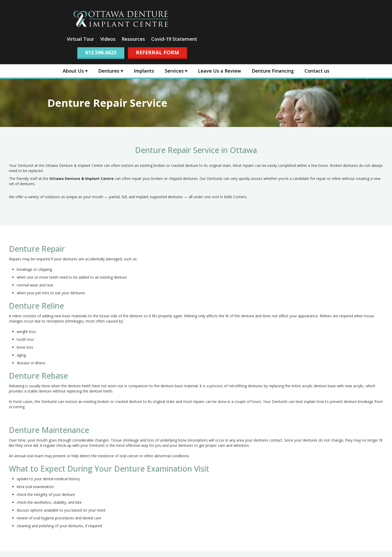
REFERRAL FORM (157, 52)
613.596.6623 (101, 52)
